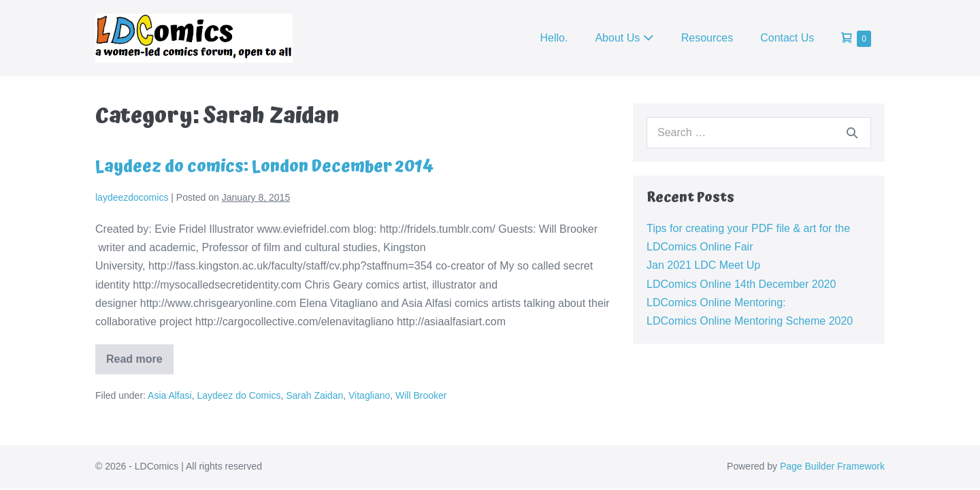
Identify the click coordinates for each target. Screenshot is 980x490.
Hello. (554, 38)
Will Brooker (421, 395)
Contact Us (787, 38)
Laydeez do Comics (239, 395)
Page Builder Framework (832, 466)
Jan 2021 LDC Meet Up (703, 265)
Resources (707, 38)
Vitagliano (369, 395)
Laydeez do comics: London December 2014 (264, 167)
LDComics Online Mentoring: (716, 303)
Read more (140, 364)
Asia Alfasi (170, 395)
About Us (624, 38)
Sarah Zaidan (314, 395)
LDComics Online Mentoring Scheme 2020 (750, 321)
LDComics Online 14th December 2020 (741, 284)
